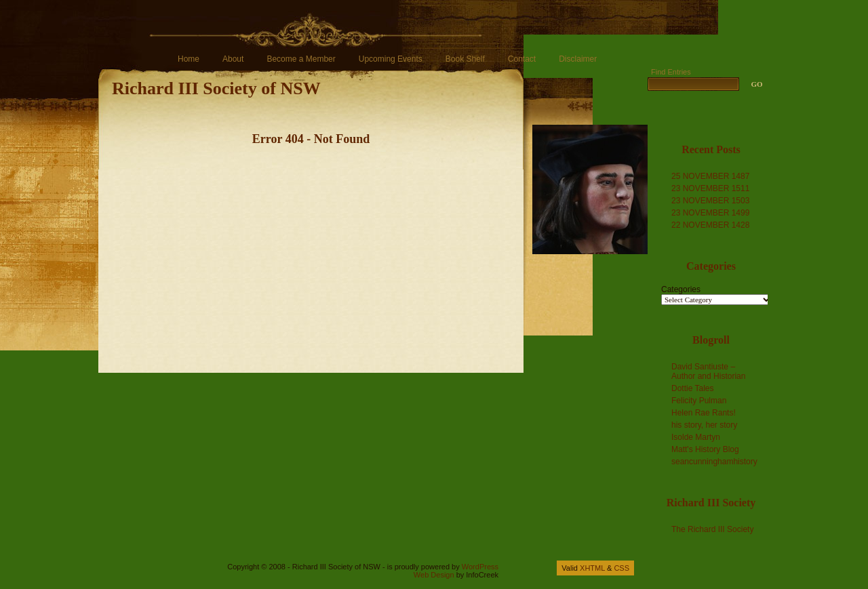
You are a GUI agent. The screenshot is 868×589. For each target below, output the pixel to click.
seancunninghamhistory (714, 462)
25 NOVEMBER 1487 (710, 176)
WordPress (480, 567)
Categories (681, 289)
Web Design (434, 575)
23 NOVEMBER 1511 (710, 188)
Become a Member (301, 59)
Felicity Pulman (699, 401)
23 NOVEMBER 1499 (710, 213)
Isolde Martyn (696, 437)
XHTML (592, 568)
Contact (522, 59)
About (233, 59)
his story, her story (704, 425)
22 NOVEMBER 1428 (710, 225)
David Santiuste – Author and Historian (708, 371)
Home (189, 59)
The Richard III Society (712, 529)
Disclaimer (578, 59)
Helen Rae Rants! (704, 413)
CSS (622, 568)
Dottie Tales (692, 388)
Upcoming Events (391, 59)
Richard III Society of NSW (216, 88)
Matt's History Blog (705, 449)
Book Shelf (465, 59)
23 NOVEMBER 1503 (710, 201)
